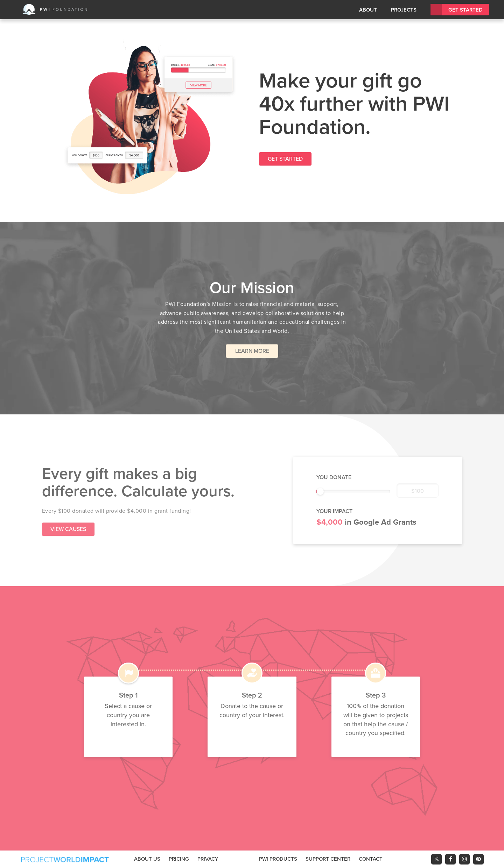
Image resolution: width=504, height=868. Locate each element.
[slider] (320, 491)
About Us (147, 859)
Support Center (328, 859)
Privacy (208, 859)
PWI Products (278, 859)
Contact (371, 859)
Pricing (179, 859)
